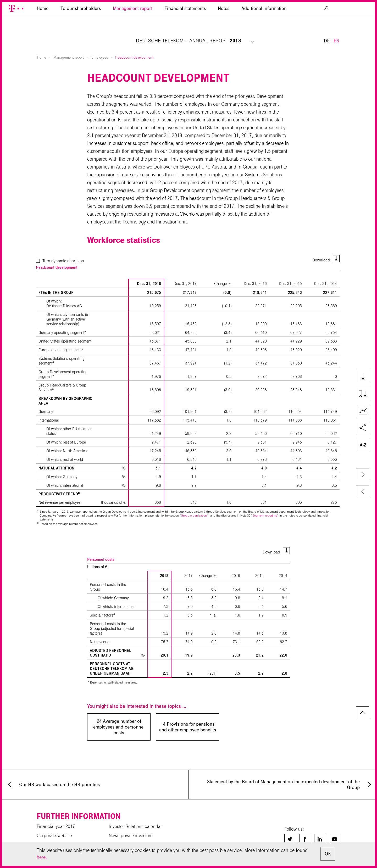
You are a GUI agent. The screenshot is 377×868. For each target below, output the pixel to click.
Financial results (53, 832)
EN (336, 15)
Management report (133, 33)
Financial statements (185, 33)
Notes (224, 33)
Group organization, (194, 503)
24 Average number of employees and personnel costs (119, 714)
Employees (100, 45)
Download (321, 247)
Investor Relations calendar (135, 814)
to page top (363, 700)
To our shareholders (81, 33)
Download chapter (365, 394)
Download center (53, 841)
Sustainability (122, 832)
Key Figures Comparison (365, 411)
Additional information (264, 33)
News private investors (131, 823)
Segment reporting (265, 503)
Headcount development (134, 45)
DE (327, 15)
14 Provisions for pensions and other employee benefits (188, 714)
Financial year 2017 (56, 814)
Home (41, 45)
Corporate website (54, 823)
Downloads (365, 377)
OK (328, 854)
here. (42, 857)
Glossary (365, 445)
